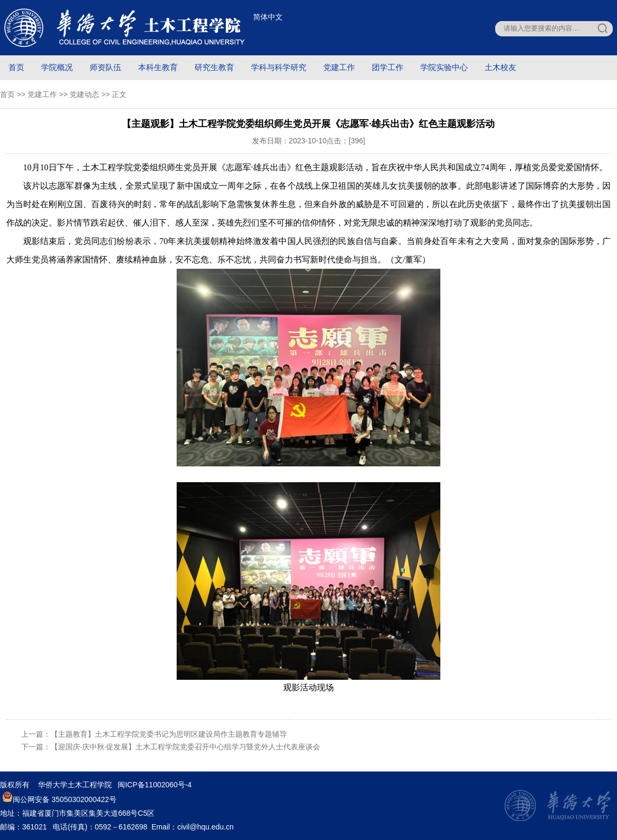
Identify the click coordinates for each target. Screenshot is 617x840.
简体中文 (268, 17)
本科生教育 (158, 67)
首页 (16, 67)
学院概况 (57, 67)
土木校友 (500, 67)
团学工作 (388, 67)
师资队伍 (105, 67)
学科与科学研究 (279, 67)
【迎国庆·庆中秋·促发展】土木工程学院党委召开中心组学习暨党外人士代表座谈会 (186, 747)
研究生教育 (214, 67)
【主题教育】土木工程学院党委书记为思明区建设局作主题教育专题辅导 (169, 734)
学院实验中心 (444, 67)
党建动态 (84, 94)
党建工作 (339, 67)
